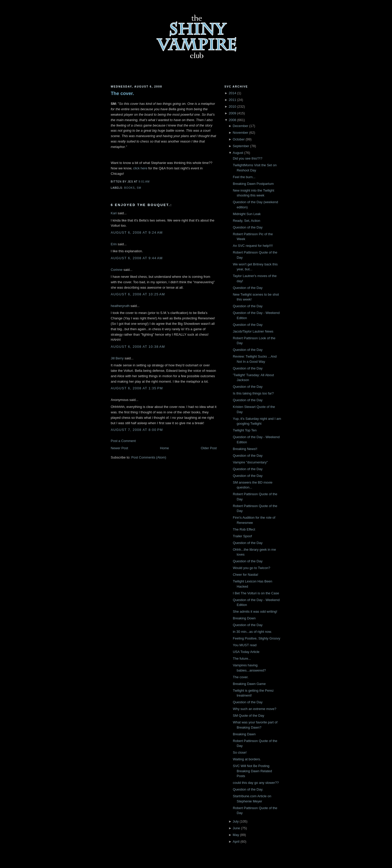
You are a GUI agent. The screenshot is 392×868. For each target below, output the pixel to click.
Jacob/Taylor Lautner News (253, 331)
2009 (232, 113)
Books (130, 188)
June (236, 828)
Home (164, 448)
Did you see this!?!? (248, 158)
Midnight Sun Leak (247, 214)
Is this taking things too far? (253, 393)
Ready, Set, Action (247, 221)
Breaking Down (244, 618)
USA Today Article (246, 652)
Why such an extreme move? (255, 709)
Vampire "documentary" (250, 462)
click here (140, 168)
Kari (114, 213)
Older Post (209, 448)
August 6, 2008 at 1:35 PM (137, 388)
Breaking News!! (245, 449)
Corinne (117, 270)
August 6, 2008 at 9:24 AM (137, 232)
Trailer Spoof (242, 536)
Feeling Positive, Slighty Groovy (257, 638)
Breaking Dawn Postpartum (253, 184)
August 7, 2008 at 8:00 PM (137, 430)
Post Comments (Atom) (149, 457)
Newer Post (120, 448)
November (241, 133)
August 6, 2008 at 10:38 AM (138, 347)
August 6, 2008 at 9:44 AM (137, 258)
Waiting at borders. (247, 759)
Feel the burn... (244, 177)
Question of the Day (248, 227)
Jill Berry (117, 358)
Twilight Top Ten (245, 430)
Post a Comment (123, 441)
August (238, 153)
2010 (232, 106)
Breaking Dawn (244, 734)
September (241, 146)
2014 (232, 93)
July (236, 821)
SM (139, 188)
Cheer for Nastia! (245, 575)
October (239, 139)
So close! (240, 752)
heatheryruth (120, 306)
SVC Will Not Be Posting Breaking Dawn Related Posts (252, 771)
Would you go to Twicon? (252, 568)
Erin (114, 244)
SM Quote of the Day (248, 716)
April (236, 842)
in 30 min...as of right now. (252, 632)
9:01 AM (144, 182)
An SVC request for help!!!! (253, 246)
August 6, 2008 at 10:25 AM (138, 294)
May (236, 835)
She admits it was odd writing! (255, 611)
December (241, 126)
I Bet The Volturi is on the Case (256, 593)
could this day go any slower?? (256, 783)
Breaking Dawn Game (249, 684)
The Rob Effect (244, 529)
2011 (232, 100)
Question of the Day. (248, 789)
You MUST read (245, 645)
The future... (242, 658)
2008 (232, 120)
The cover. (122, 93)
